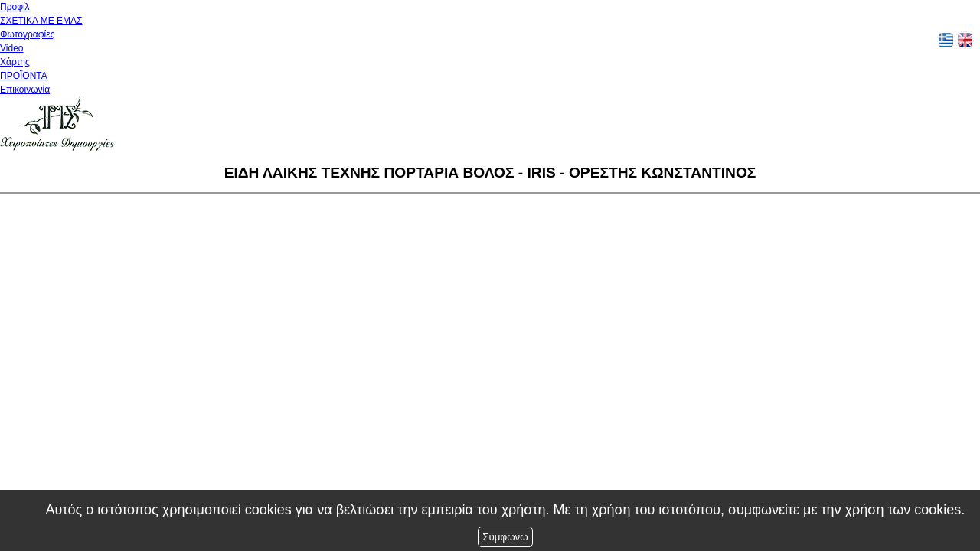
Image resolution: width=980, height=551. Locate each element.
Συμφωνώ (505, 537)
